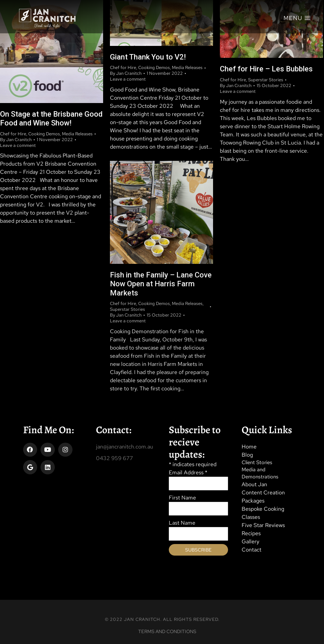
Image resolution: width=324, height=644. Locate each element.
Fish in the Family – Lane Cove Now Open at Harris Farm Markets (161, 284)
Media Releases (77, 134)
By (16, 140)
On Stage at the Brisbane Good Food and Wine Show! (51, 118)
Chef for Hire (13, 134)
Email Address (188, 472)
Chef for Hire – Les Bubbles (266, 69)
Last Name (182, 523)
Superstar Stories (266, 80)
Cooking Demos (44, 134)
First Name (182, 498)
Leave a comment (18, 146)
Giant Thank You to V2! (148, 57)
